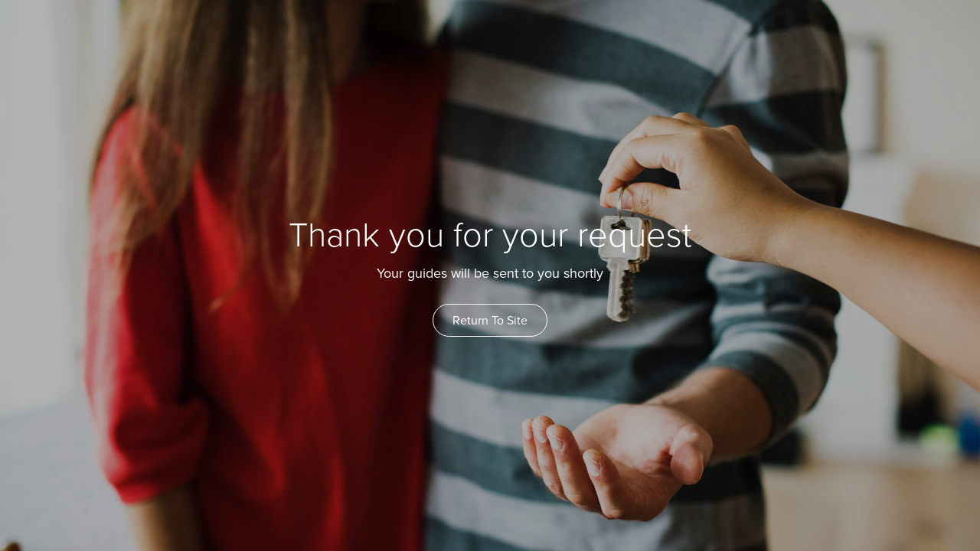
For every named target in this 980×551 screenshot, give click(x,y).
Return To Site (490, 320)
